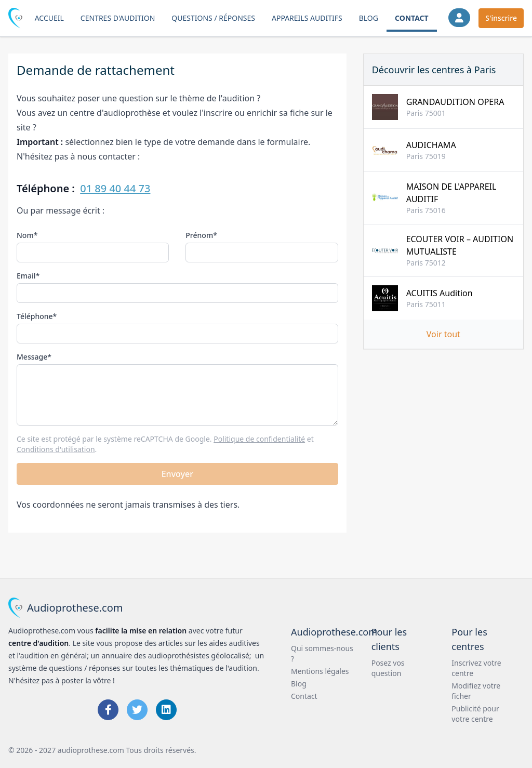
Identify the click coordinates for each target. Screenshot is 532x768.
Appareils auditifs (307, 18)
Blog (369, 18)
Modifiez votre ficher (476, 691)
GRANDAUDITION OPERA (455, 102)
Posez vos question (388, 668)
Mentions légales (320, 671)
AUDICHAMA (431, 145)
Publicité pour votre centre (475, 714)
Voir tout (443, 334)
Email (26, 276)
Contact (412, 18)
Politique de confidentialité (259, 439)
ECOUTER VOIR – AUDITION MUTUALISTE (460, 245)
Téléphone (35, 316)
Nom (25, 235)
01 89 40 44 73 (115, 188)
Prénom (199, 235)
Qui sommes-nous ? (322, 653)
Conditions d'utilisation (56, 449)
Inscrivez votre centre (476, 668)
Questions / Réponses (213, 18)
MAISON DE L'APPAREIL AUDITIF (451, 193)
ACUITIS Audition (440, 293)
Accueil (49, 18)
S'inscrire (501, 18)
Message (32, 357)
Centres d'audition (118, 18)
